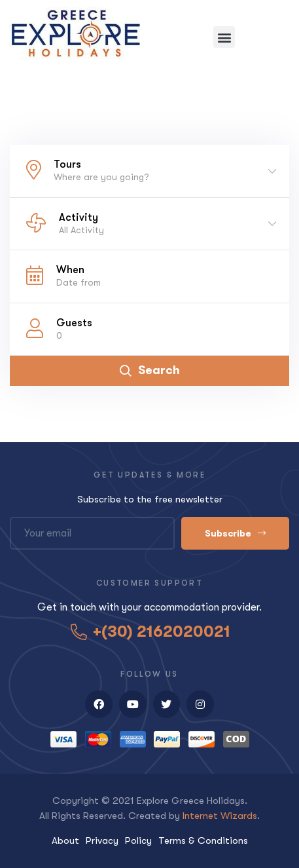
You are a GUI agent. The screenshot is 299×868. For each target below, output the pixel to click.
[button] (224, 37)
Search (150, 370)
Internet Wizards (220, 816)
